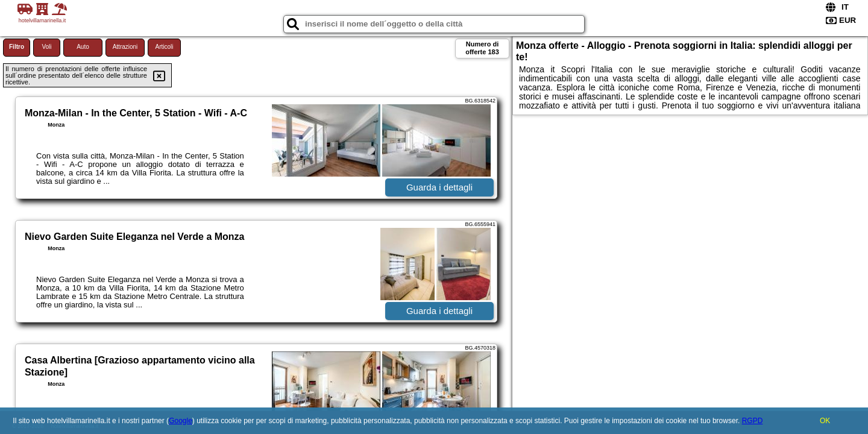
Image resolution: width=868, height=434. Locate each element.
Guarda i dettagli (439, 187)
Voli (46, 47)
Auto (83, 47)
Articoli (164, 47)
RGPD (753, 421)
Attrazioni (125, 47)
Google (181, 421)
